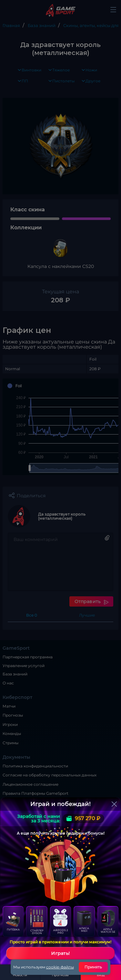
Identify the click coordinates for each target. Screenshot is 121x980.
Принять (93, 967)
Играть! (61, 953)
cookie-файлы (60, 967)
